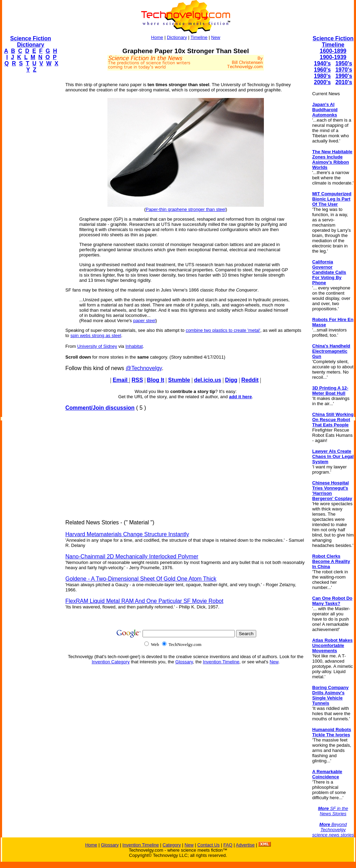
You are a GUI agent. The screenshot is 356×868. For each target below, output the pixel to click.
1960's (322, 70)
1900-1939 (333, 57)
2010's (344, 82)
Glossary (184, 662)
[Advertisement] (30, 183)
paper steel (144, 321)
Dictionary (177, 37)
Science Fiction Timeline (333, 42)
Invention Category (111, 662)
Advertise (245, 845)
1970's (344, 70)
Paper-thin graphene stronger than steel (186, 209)
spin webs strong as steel (96, 335)
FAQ (228, 845)
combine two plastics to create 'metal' (223, 330)
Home (157, 37)
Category (172, 845)
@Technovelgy (144, 368)
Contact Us (208, 845)
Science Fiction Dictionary (30, 42)
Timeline (199, 37)
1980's (322, 76)
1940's (322, 63)
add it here (241, 397)
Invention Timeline (221, 662)
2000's (322, 82)
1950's (344, 63)
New (216, 37)
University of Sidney (97, 346)
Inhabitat (134, 346)
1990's (344, 76)
